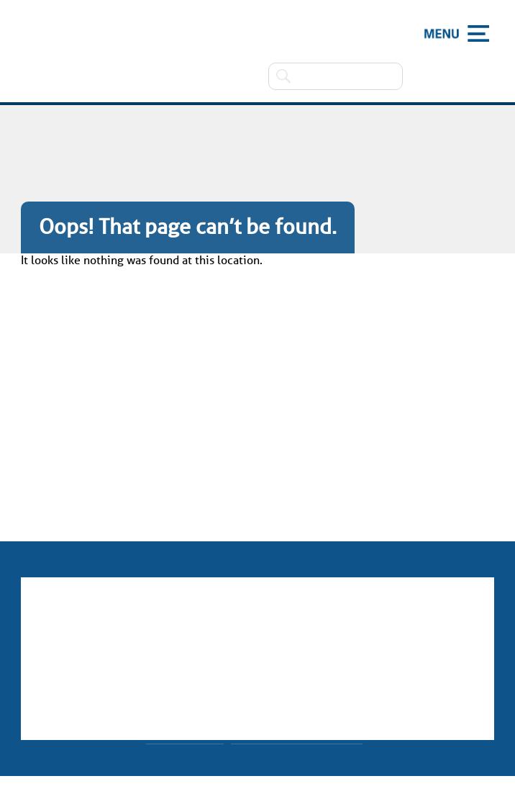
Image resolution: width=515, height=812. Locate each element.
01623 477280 (265, 641)
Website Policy (185, 733)
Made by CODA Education (297, 733)
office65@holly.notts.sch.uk (272, 665)
